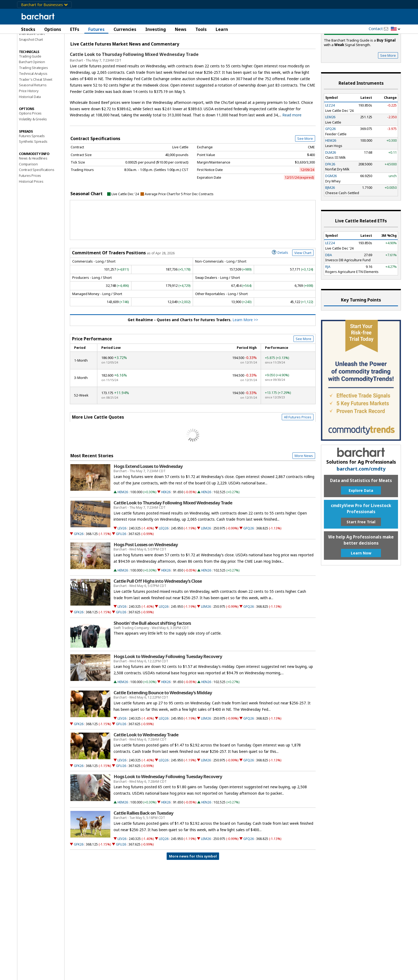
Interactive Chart (32, 64)
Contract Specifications (37, 200)
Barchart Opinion (32, 92)
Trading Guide (30, 87)
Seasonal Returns (33, 116)
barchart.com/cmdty (361, 499)
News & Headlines (33, 189)
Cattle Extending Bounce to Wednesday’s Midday (163, 723)
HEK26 (166, 523)
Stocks (28, 29)
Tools (201, 29)
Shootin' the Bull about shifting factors (152, 654)
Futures (96, 29)
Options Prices (30, 144)
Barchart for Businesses (44, 5)
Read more (292, 146)
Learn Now (361, 584)
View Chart (303, 283)
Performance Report (35, 48)
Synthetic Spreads (33, 172)
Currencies (125, 29)
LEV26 (122, 559)
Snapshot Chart (31, 70)
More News (304, 486)
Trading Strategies (33, 98)
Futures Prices (30, 206)
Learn (222, 29)
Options (53, 29)
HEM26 (123, 523)
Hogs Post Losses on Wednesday (146, 575)
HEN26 (206, 523)
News (181, 29)
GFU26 (121, 564)
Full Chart (303, 56)
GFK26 (79, 564)
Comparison (28, 195)
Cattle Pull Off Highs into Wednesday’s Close (158, 612)
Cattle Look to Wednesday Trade (146, 765)
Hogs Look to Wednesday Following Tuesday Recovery (168, 687)
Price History (29, 121)
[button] (396, 29)
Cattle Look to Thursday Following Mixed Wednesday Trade (134, 85)
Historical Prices (31, 212)
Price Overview (32, 42)
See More (305, 169)
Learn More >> (245, 350)
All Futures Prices (298, 448)
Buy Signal (361, 61)
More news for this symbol (193, 887)
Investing (156, 29)
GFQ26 (249, 559)
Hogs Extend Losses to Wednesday (148, 497)
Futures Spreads (32, 166)
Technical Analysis (33, 104)
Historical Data (30, 127)
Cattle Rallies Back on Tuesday (143, 844)
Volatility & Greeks (33, 150)
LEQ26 (164, 559)
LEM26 (206, 559)
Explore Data (361, 521)
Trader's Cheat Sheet (36, 110)
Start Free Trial (361, 552)
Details (280, 283)
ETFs (75, 29)
